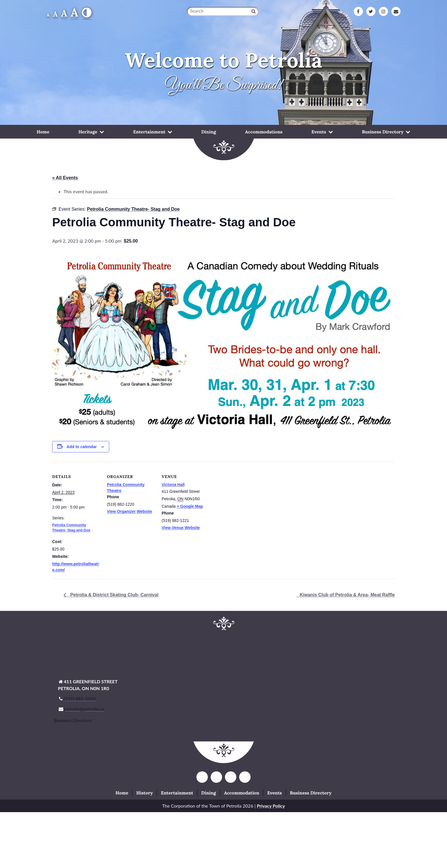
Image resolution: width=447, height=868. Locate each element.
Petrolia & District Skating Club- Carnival (114, 595)
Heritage (88, 132)
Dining (209, 132)
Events (319, 132)
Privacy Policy (271, 806)
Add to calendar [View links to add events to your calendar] (82, 447)
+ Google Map (190, 506)
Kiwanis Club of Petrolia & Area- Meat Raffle (347, 595)
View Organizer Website (129, 511)
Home (43, 132)
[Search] (254, 11)
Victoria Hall (173, 485)
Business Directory (383, 132)
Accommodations (264, 132)
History (145, 793)
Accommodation (242, 793)
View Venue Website (181, 528)
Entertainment (149, 132)
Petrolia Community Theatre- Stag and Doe (71, 528)
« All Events (65, 178)
